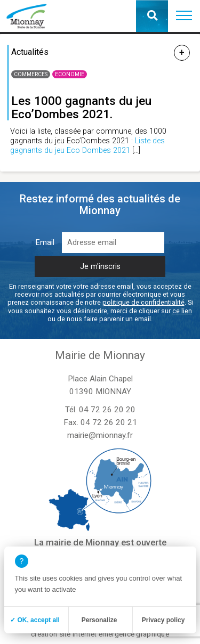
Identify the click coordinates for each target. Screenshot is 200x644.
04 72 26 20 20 (107, 410)
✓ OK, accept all (35, 620)
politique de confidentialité (143, 302)
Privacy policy (163, 620)
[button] (184, 16)
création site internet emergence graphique (100, 634)
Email (45, 243)
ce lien (182, 311)
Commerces (31, 74)
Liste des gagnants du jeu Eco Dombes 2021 (87, 146)
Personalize (99, 620)
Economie (70, 74)
